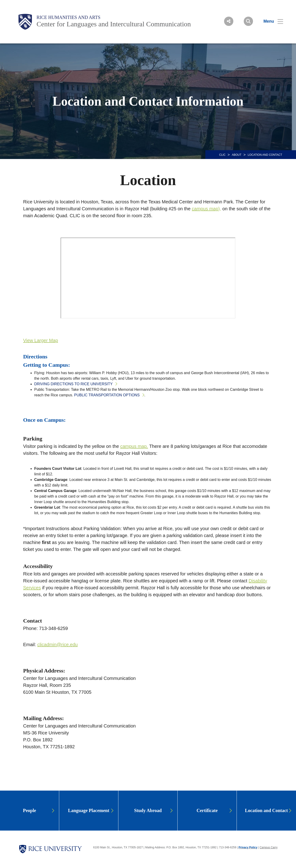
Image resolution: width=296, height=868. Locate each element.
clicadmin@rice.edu (57, 645)
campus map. (134, 446)
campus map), (206, 209)
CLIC (222, 155)
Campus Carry (269, 847)
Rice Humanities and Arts (68, 17)
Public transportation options (107, 395)
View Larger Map (41, 340)
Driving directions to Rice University (73, 384)
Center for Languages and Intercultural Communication (114, 24)
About (236, 155)
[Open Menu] (270, 21)
